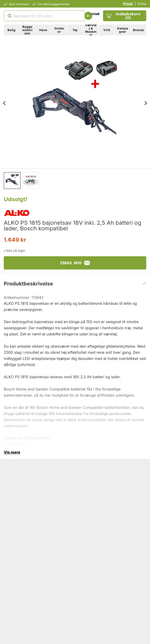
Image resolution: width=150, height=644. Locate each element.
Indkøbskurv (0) (123, 16)
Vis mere (12, 452)
